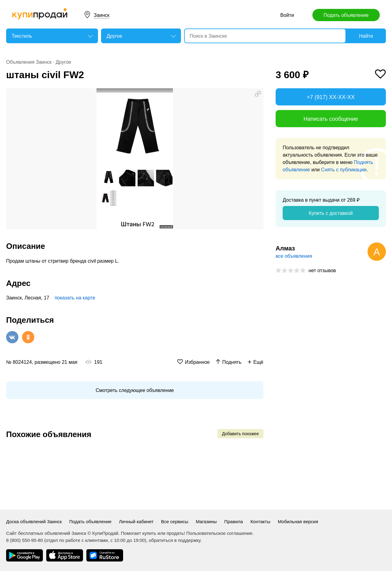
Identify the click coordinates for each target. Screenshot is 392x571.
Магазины (206, 522)
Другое (64, 62)
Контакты (260, 522)
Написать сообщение (331, 119)
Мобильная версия (298, 522)
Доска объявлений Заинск (34, 522)
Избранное (197, 362)
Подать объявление (346, 15)
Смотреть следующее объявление (135, 390)
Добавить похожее (240, 434)
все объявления (294, 256)
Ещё (258, 362)
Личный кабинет (136, 522)
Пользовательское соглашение (219, 533)
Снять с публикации (344, 170)
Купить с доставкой (331, 213)
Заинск (102, 15)
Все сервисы (175, 522)
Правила (234, 522)
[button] (258, 94)
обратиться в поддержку (175, 540)
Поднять (232, 362)
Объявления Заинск (29, 62)
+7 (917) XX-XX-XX (331, 97)
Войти (287, 15)
